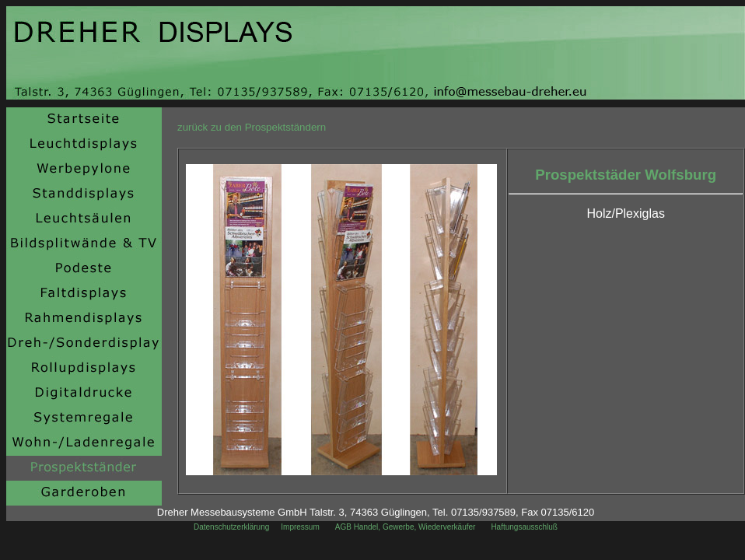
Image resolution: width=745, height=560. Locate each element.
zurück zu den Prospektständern (252, 127)
